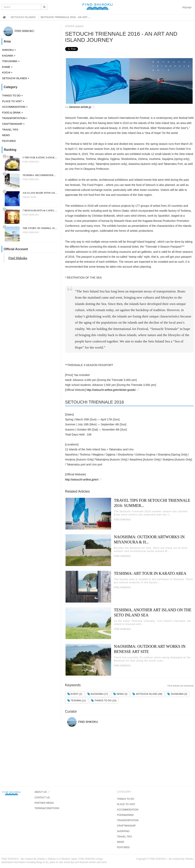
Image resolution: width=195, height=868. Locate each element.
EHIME (6, 67)
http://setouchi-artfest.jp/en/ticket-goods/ (111, 390)
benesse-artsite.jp (80, 107)
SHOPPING (123, 831)
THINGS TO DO (11, 96)
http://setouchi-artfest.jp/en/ (82, 480)
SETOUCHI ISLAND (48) (147, 694)
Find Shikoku (18, 258)
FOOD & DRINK (11, 113)
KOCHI (6, 73)
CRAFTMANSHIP (12, 124)
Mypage (187, 7)
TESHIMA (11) (77, 701)
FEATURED (9, 141)
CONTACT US (42, 798)
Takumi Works (29, 197)
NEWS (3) (120, 694)
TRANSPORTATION (14, 118)
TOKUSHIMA (10, 61)
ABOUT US (40, 792)
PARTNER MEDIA (44, 803)
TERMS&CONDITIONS (47, 808)
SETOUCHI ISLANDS (15, 78)
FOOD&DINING (125, 815)
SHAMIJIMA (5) (177, 694)
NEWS (6, 135)
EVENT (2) (75, 694)
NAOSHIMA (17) (98, 694)
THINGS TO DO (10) (104, 701)
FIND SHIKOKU (19, 31)
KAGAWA (8, 56)
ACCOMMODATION (14, 107)
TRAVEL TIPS (10, 130)
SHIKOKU (8, 50)
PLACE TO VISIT (12, 101)
